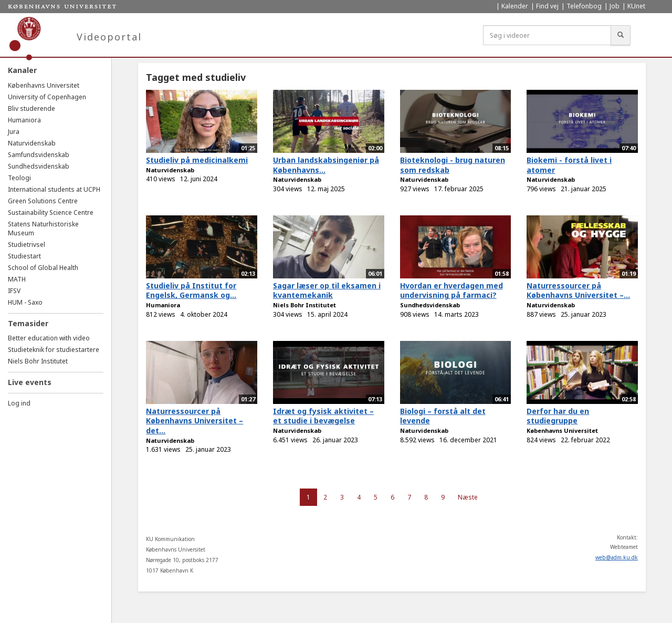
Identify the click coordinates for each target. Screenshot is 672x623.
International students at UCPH (54, 189)
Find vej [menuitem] (547, 6)
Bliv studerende (31, 108)
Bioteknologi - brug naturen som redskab (453, 165)
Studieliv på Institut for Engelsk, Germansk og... (191, 290)
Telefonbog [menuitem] (584, 6)
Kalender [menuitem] (515, 6)
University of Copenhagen (47, 97)
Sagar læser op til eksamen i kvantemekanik (327, 290)
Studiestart (24, 256)
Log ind (19, 403)
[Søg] (621, 35)
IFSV (14, 291)
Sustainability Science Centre (51, 212)
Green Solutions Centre (43, 201)
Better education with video (49, 338)
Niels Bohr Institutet (38, 361)
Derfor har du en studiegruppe (558, 416)
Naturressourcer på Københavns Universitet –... (578, 290)
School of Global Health (43, 268)
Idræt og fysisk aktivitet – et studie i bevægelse (323, 416)
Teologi (19, 178)
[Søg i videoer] (547, 35)
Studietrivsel (27, 245)
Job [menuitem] (615, 6)
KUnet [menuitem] (636, 6)
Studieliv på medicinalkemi (197, 160)
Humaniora (24, 120)
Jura (14, 132)
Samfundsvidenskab (39, 155)
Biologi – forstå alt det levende (443, 416)
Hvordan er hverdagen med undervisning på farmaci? (451, 290)
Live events (30, 382)
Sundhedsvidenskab (39, 166)
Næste (468, 497)
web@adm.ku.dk (617, 557)
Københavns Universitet (44, 85)
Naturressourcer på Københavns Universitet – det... (195, 421)
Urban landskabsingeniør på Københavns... (326, 165)
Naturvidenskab (32, 143)
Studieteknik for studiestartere (54, 350)
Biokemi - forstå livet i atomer (569, 165)
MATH (17, 279)
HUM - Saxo (25, 302)
